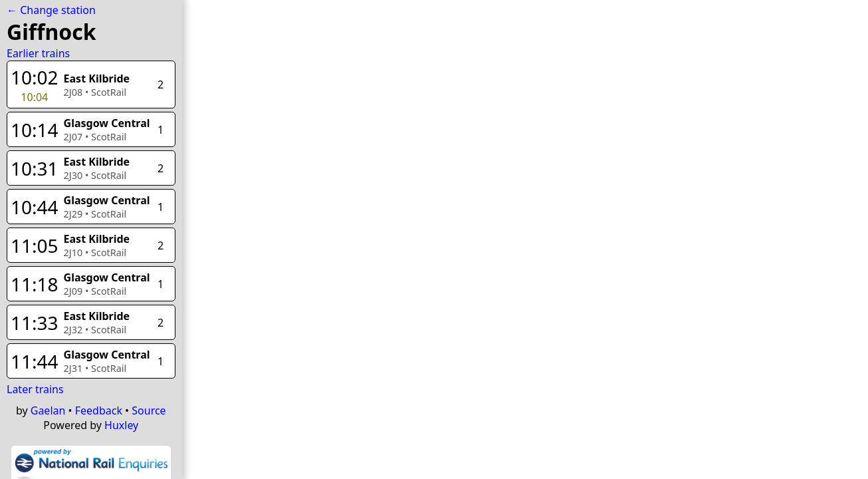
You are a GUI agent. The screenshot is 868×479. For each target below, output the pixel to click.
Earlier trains (38, 53)
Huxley (121, 425)
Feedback (99, 410)
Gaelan (48, 410)
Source (149, 410)
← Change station (51, 10)
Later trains (35, 389)
